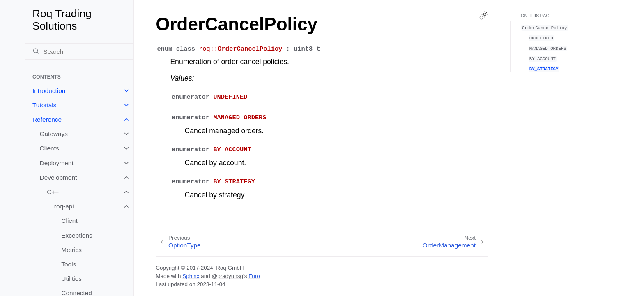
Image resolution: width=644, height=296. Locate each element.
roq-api (64, 206)
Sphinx (191, 276)
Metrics (71, 250)
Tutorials (44, 105)
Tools (69, 264)
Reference (47, 119)
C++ (53, 192)
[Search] (79, 51)
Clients (49, 148)
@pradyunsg (227, 276)
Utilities (71, 279)
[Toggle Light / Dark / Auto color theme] (484, 15)
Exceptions (77, 235)
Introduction (49, 91)
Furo (254, 276)
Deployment (57, 163)
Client (69, 221)
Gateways (54, 134)
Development (59, 177)
